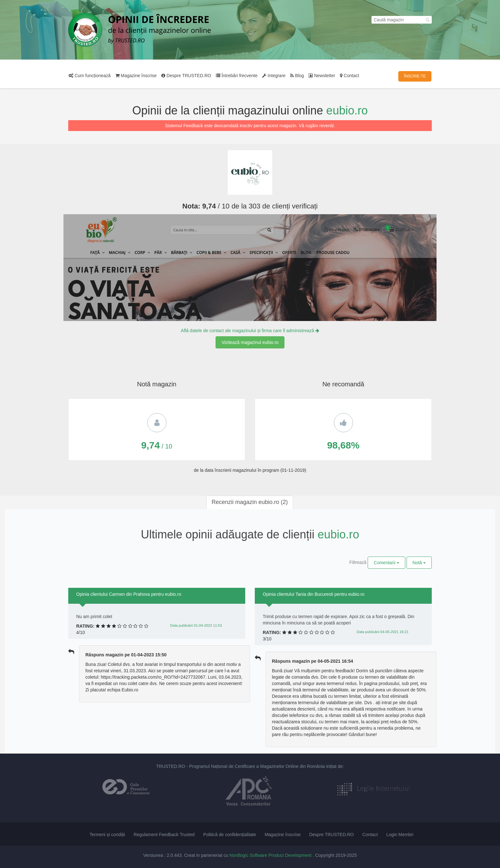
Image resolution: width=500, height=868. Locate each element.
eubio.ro (347, 110)
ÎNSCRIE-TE (415, 76)
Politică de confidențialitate (230, 835)
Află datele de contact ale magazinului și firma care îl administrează (250, 331)
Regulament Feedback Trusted (164, 835)
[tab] (250, 502)
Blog (297, 76)
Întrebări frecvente (237, 76)
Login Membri (400, 835)
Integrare (274, 76)
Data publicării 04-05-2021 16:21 (383, 632)
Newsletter (322, 76)
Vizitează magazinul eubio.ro (250, 342)
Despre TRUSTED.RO (186, 76)
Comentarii (386, 563)
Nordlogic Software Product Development (271, 855)
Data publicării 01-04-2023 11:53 (196, 625)
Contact (349, 76)
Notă (419, 563)
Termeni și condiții (107, 835)
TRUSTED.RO (170, 766)
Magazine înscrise (136, 76)
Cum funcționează (90, 76)
